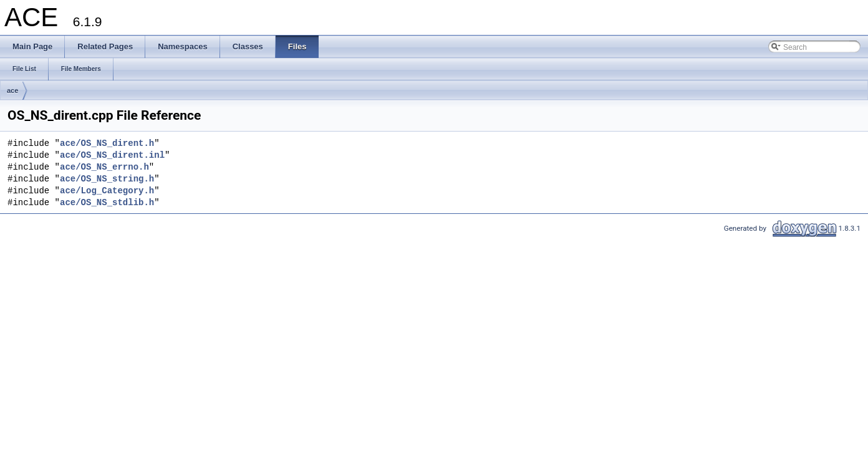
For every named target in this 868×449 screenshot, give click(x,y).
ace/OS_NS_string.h (107, 179)
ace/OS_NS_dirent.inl (112, 156)
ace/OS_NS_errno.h (104, 167)
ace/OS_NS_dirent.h (107, 144)
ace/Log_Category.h (107, 191)
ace (12, 90)
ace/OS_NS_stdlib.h (107, 203)
